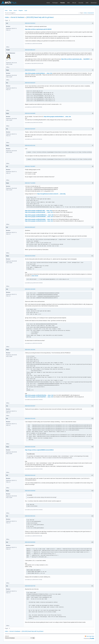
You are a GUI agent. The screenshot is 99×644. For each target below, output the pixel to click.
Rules (11, 10)
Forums (63, 3)
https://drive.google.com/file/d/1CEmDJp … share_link (39, 395)
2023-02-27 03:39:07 (30, 166)
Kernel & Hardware (18, 17)
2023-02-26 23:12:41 (30, 145)
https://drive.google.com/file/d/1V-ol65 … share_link (38, 211)
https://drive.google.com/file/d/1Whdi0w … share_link (39, 217)
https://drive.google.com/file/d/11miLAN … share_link (39, 221)
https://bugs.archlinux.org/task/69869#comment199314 (39, 450)
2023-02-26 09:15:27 (30, 50)
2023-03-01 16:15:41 (30, 350)
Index (6, 10)
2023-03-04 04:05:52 (30, 542)
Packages (55, 3)
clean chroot (35, 276)
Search (15, 10)
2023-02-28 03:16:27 (30, 227)
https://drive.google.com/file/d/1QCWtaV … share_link (39, 397)
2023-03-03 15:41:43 (30, 475)
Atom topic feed (90, 636)
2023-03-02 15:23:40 (30, 447)
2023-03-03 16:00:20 (30, 491)
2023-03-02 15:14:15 (30, 418)
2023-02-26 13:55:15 (30, 70)
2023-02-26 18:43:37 (30, 129)
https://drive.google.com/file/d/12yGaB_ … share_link (39, 212)
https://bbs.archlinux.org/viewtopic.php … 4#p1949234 (75, 59)
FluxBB (92, 638)
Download (94, 3)
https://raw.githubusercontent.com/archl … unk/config (51, 194)
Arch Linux (9, 3)
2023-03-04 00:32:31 (30, 516)
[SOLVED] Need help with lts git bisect (40, 17)
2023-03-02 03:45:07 (30, 406)
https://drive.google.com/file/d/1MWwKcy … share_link (39, 215)
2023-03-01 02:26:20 (30, 289)
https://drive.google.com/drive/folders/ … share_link (39, 73)
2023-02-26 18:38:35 (30, 113)
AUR (87, 3)
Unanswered (91, 13)
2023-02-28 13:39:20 (30, 256)
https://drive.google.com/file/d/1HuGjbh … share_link (39, 219)
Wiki (69, 3)
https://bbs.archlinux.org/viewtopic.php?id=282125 (38, 29)
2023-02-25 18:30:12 (30, 23)
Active (85, 13)
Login (26, 10)
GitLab (74, 3)
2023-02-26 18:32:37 (30, 83)
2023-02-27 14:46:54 (30, 183)
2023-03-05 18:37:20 (30, 586)
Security (81, 3)
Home (48, 3)
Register (21, 10)
